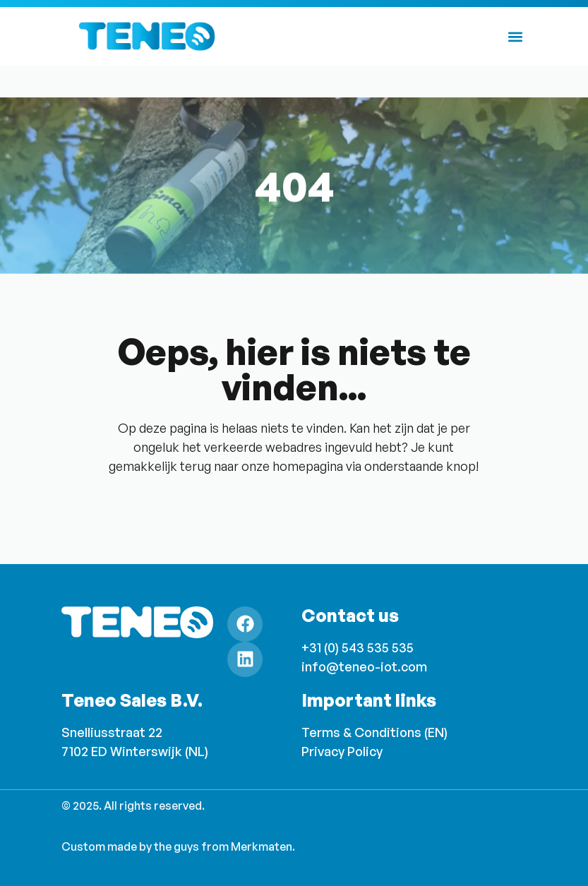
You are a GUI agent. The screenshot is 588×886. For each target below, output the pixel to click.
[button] (516, 36)
